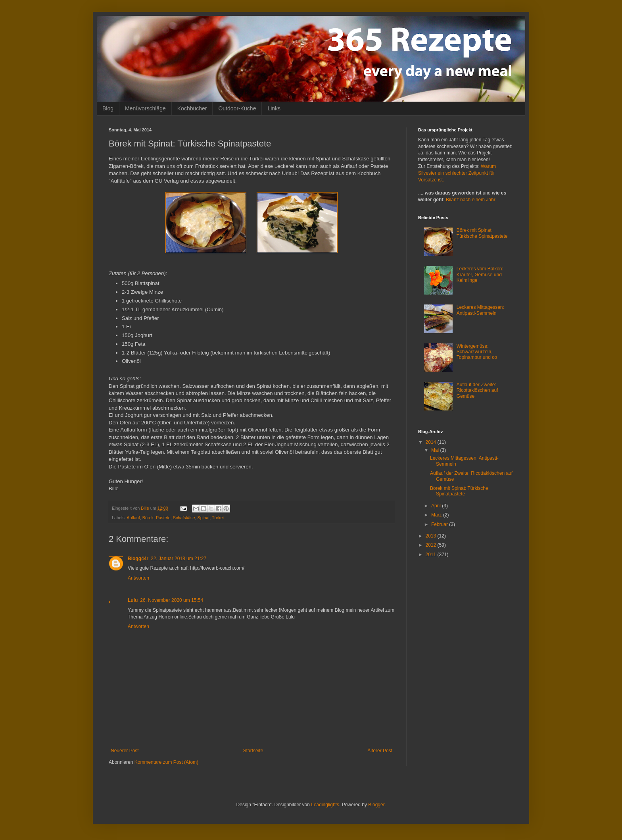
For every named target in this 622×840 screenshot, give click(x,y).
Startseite (253, 751)
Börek (148, 518)
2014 (432, 442)
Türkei (218, 518)
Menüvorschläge (145, 108)
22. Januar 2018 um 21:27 (179, 559)
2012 (432, 545)
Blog (108, 108)
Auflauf (133, 518)
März (437, 515)
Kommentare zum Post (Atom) (166, 762)
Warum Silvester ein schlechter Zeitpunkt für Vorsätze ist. (457, 173)
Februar (440, 524)
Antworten (138, 578)
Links (274, 108)
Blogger (376, 805)
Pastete (163, 518)
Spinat (204, 518)
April (437, 506)
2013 (432, 536)
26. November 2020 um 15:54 (172, 600)
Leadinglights (325, 805)
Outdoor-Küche (237, 108)
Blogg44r (138, 559)
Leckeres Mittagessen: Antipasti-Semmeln (480, 310)
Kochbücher (192, 108)
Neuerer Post (125, 751)
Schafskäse (184, 518)
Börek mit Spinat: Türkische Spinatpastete (482, 233)
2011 (432, 555)
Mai (436, 450)
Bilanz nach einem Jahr (471, 200)
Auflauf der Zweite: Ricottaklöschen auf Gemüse (477, 390)
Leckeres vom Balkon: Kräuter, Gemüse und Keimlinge (480, 275)
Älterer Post (380, 751)
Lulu (133, 600)
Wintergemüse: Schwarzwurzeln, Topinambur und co (477, 352)
